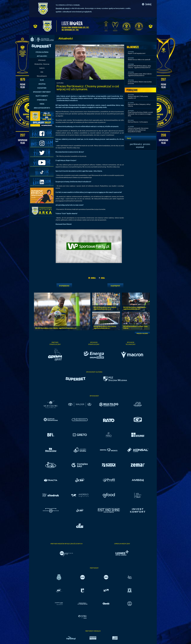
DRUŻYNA (42, 84)
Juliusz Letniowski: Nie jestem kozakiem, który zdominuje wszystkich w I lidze (138, 130)
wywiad (140, 147)
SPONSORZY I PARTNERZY (42, 92)
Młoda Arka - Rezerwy (42, 64)
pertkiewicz (136, 144)
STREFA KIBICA (42, 100)
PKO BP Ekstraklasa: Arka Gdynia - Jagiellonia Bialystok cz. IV (56, 328)
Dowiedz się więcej (63, 8)
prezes (147, 144)
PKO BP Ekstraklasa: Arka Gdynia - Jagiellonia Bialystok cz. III (105, 308)
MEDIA (42, 104)
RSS (42, 72)
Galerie (42, 68)
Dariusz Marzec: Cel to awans (138, 122)
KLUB (42, 80)
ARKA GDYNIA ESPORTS (42, 108)
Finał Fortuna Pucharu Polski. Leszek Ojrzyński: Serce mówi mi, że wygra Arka (140, 114)
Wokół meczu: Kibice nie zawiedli (139, 60)
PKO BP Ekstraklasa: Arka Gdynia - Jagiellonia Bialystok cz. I (105, 327)
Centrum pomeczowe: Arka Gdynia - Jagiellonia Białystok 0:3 (140, 75)
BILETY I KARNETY (42, 96)
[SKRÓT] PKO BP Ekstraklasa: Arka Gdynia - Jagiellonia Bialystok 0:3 (139, 67)
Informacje (42, 60)
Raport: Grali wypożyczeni (137, 53)
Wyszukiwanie (42, 76)
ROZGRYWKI (42, 88)
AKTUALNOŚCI (42, 56)
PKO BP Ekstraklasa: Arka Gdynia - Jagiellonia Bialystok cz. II (135, 308)
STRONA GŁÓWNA (42, 52)
